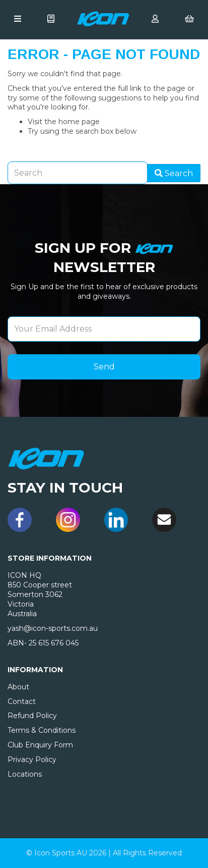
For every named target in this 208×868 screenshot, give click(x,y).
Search (174, 173)
